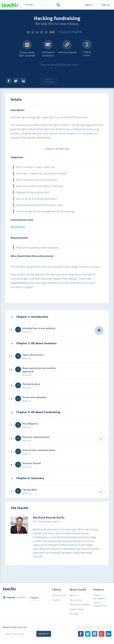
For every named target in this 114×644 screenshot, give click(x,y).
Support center (77, 609)
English (34, 597)
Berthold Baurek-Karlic (49, 518)
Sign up (106, 5)
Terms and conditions (80, 605)
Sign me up (44, 634)
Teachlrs (56, 600)
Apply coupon (49, 81)
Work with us (76, 600)
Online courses (59, 595)
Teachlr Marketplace (99, 597)
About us (74, 595)
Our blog (74, 614)
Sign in (88, 5)
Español (21, 597)
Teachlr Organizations (100, 604)
